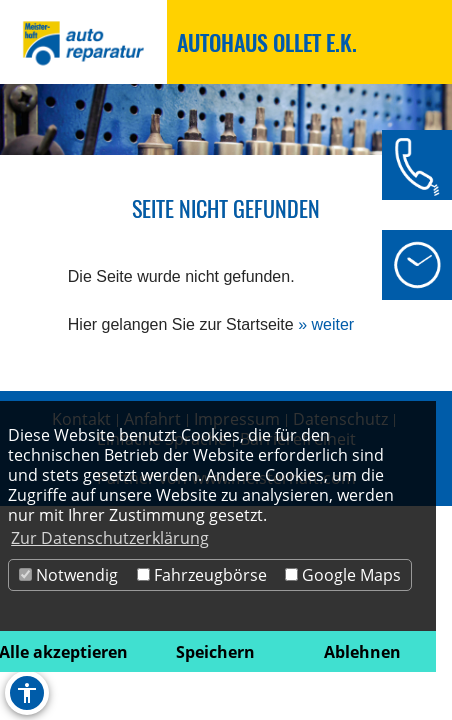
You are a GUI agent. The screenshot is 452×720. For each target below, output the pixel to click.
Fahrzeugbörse (202, 575)
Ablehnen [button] (362, 652)
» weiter (326, 324)
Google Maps (343, 575)
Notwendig (68, 575)
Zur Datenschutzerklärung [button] (110, 538)
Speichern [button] (215, 652)
